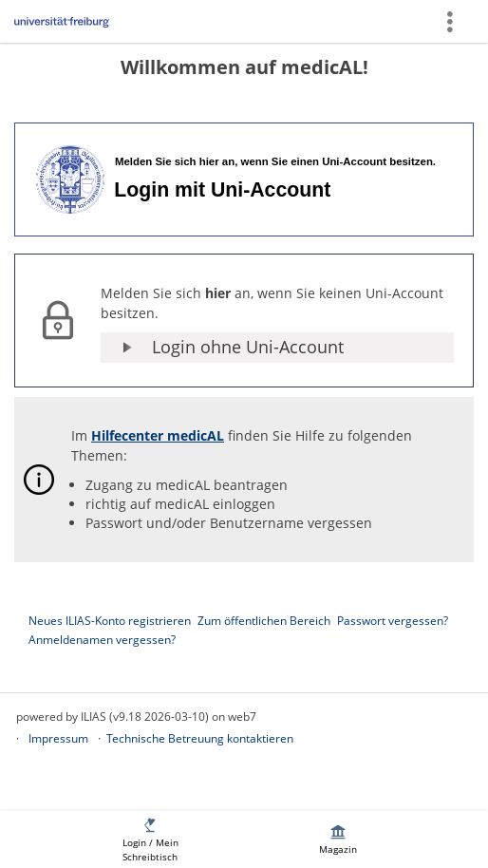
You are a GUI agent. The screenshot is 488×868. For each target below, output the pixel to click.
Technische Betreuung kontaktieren (200, 738)
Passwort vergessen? (393, 621)
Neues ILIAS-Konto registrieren (110, 621)
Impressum (58, 738)
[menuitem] (150, 840)
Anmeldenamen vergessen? (102, 640)
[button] (277, 348)
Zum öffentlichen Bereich (264, 621)
